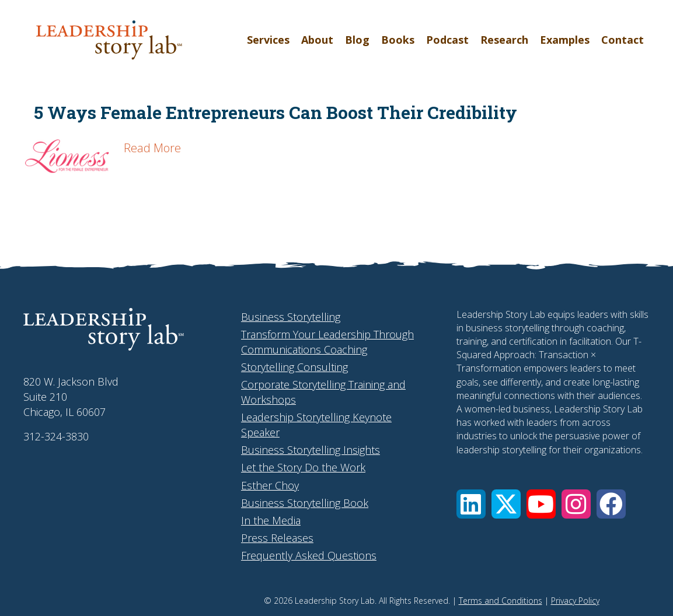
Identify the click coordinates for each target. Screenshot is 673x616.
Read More (152, 148)
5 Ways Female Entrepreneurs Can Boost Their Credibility (276, 112)
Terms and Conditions (501, 601)
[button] (471, 504)
